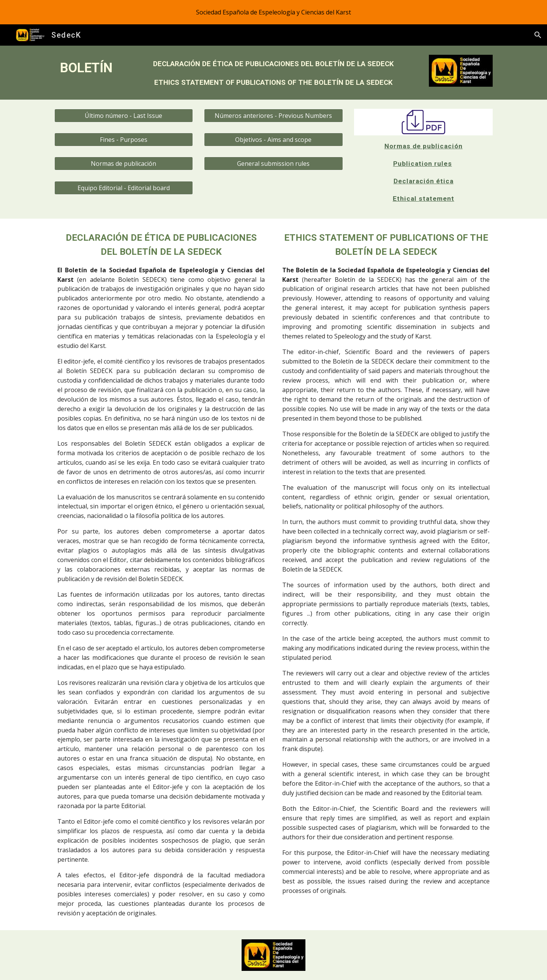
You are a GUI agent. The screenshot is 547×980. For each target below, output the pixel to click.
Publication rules (423, 164)
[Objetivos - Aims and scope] (273, 140)
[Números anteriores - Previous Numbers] (273, 116)
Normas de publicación (424, 146)
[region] (273, 12)
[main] (86, 68)
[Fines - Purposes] (124, 140)
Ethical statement (424, 199)
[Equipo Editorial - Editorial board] (124, 188)
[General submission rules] (273, 164)
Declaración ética (424, 181)
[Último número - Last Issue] (124, 116)
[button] (538, 35)
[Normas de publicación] (124, 164)
